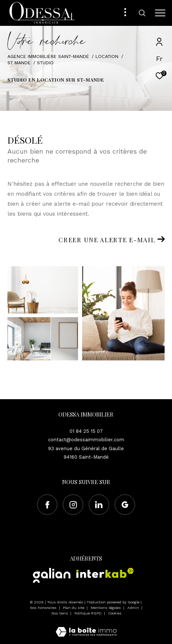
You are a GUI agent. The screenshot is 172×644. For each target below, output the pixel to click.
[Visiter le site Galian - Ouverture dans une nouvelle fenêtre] (52, 575)
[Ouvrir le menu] (160, 13)
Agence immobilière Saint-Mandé (48, 56)
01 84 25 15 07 (86, 431)
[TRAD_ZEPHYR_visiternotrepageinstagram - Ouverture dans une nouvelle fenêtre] (73, 505)
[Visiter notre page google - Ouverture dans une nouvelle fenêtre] (125, 505)
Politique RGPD (88, 613)
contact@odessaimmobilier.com (86, 440)
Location (107, 56)
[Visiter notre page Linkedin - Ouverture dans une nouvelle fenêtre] (99, 505)
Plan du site (74, 608)
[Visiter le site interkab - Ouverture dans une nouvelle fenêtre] (105, 573)
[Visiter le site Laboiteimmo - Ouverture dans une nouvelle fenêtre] (86, 627)
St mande (19, 63)
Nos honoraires (44, 608)
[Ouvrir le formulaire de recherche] (142, 13)
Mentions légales (106, 608)
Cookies (115, 613)
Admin (134, 608)
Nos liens (60, 613)
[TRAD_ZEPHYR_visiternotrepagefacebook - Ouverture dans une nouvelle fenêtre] (47, 505)
